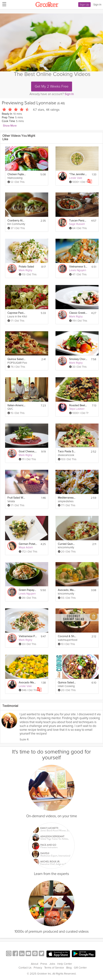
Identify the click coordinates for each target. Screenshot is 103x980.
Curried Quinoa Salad (67, 544)
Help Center (65, 964)
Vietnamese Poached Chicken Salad (28, 636)
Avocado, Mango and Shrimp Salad (67, 590)
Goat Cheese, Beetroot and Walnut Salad (28, 451)
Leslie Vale (76, 178)
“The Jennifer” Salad (78, 174)
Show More (10, 126)
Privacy (38, 968)
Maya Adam (26, 547)
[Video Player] (51, 42)
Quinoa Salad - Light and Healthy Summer (67, 683)
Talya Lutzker (77, 409)
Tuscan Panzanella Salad (78, 221)
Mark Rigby (25, 270)
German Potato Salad (28, 544)
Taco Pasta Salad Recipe (67, 451)
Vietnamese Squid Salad (78, 267)
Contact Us (25, 968)
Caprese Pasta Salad (17, 313)
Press (44, 964)
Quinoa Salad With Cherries (17, 359)
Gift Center (80, 968)
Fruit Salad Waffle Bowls (17, 498)
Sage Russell (77, 224)
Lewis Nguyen (78, 270)
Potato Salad (26, 267)
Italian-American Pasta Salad (17, 405)
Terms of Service (54, 968)
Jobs (52, 964)
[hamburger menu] (3, 4)
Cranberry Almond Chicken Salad (17, 221)
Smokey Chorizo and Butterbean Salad (78, 359)
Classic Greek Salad (78, 313)
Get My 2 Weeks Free (52, 86)
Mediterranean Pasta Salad (67, 498)
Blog (69, 968)
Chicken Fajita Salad (17, 174)
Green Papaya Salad (28, 590)
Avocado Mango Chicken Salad (28, 683)
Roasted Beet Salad (78, 405)
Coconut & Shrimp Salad (67, 636)
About (35, 964)
